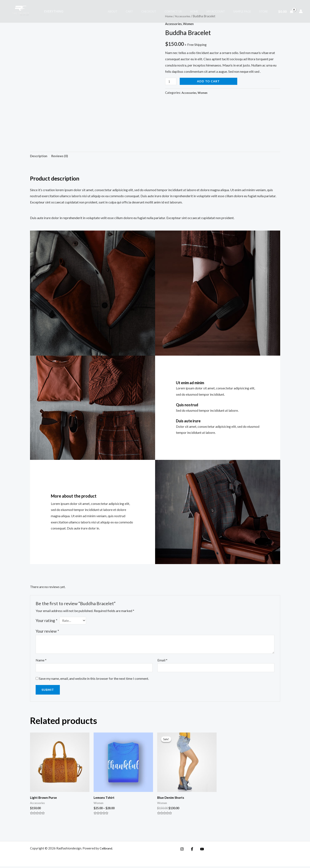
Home (204, 11)
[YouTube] (200, 851)
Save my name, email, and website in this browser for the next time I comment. (94, 680)
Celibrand (106, 850)
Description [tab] (39, 156)
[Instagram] (182, 851)
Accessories (174, 24)
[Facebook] (191, 851)
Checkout (165, 11)
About (134, 11)
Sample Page (247, 11)
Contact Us (186, 11)
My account (223, 11)
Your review (47, 632)
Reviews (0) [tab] (61, 156)
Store (265, 11)
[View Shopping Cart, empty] (286, 11)
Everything (53, 11)
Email (162, 661)
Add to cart (209, 81)
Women (189, 24)
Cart (148, 11)
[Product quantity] (171, 81)
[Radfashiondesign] (22, 11)
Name (41, 661)
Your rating (46, 621)
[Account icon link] (301, 11)
